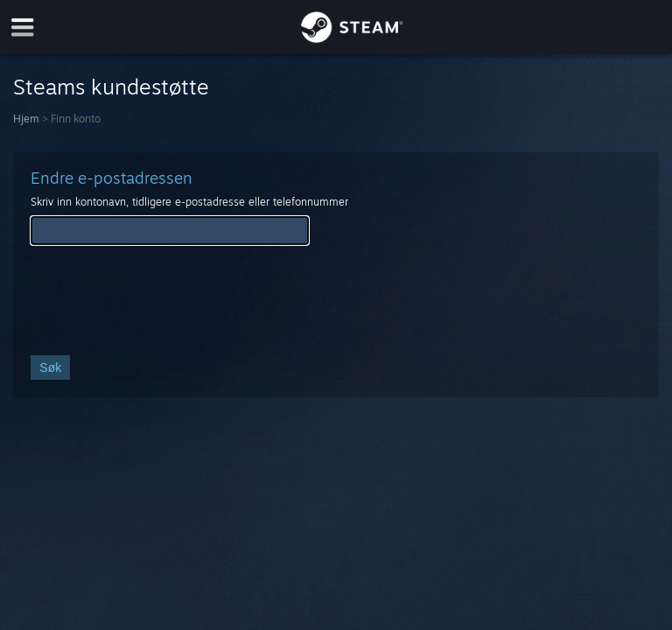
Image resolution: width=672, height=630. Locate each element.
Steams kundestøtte (111, 87)
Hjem (26, 119)
